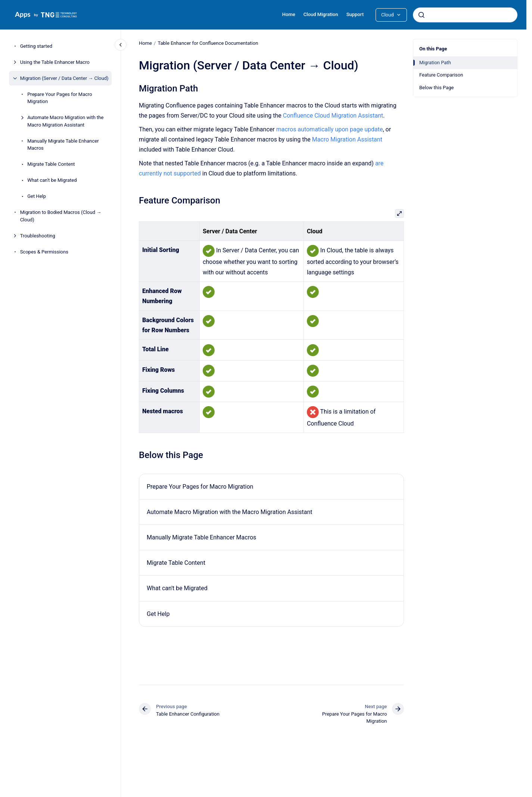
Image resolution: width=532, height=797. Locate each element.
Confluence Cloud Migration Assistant (333, 116)
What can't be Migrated (52, 180)
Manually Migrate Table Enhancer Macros (63, 145)
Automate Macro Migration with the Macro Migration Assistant (65, 121)
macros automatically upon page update (329, 129)
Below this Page (436, 88)
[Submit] (421, 15)
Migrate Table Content (51, 164)
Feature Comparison (441, 75)
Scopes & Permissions (44, 252)
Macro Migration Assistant (347, 139)
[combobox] (465, 15)
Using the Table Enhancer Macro (55, 62)
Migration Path (435, 63)
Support (355, 14)
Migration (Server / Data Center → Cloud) (64, 78)
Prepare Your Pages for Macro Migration (60, 98)
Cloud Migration (321, 14)
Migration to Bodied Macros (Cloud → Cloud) (61, 216)
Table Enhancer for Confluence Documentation (208, 43)
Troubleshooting (38, 236)
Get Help (37, 196)
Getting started (36, 46)
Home (289, 14)
